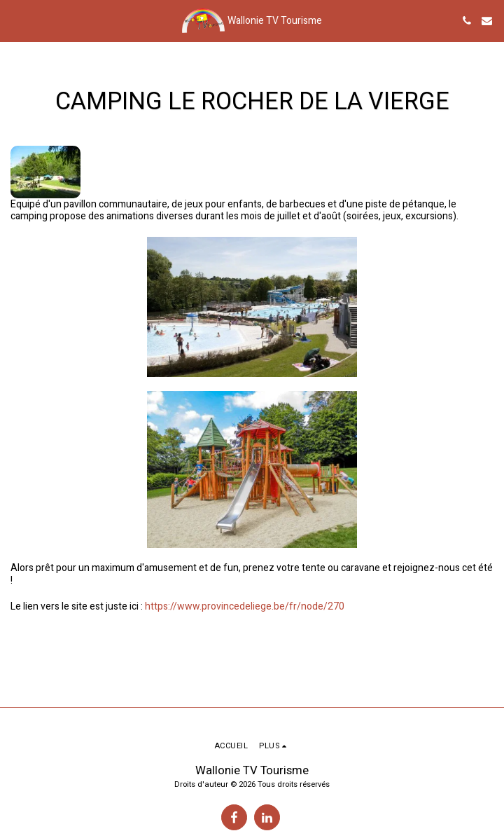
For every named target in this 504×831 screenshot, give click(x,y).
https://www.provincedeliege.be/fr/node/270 (245, 606)
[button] (15, 20)
